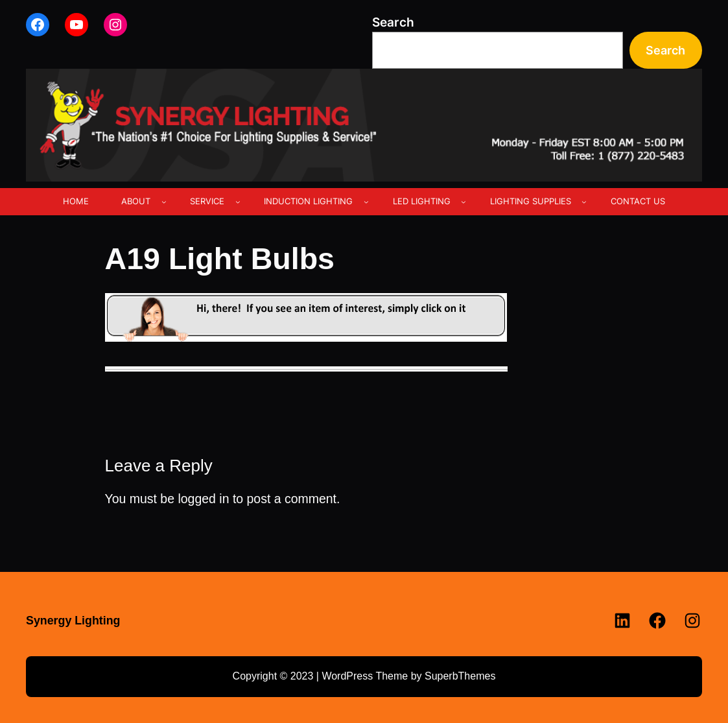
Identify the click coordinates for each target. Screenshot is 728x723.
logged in (203, 499)
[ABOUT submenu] (164, 202)
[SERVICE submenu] (238, 202)
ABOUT (136, 201)
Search (393, 22)
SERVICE (207, 201)
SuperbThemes (460, 676)
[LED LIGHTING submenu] (464, 202)
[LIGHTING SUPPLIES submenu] (584, 202)
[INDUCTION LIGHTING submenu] (366, 202)
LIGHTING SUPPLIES (531, 201)
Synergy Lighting (73, 621)
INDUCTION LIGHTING (308, 201)
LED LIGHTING (422, 201)
